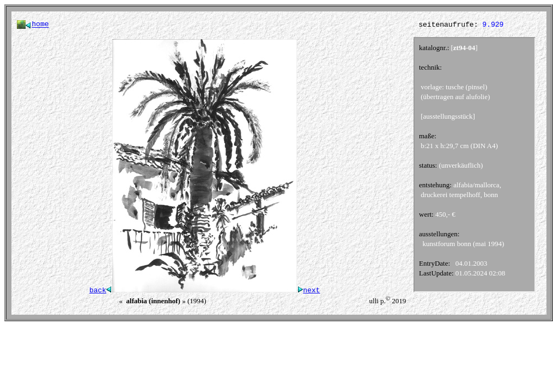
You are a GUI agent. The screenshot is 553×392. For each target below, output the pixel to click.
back (101, 292)
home (40, 25)
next (308, 292)
